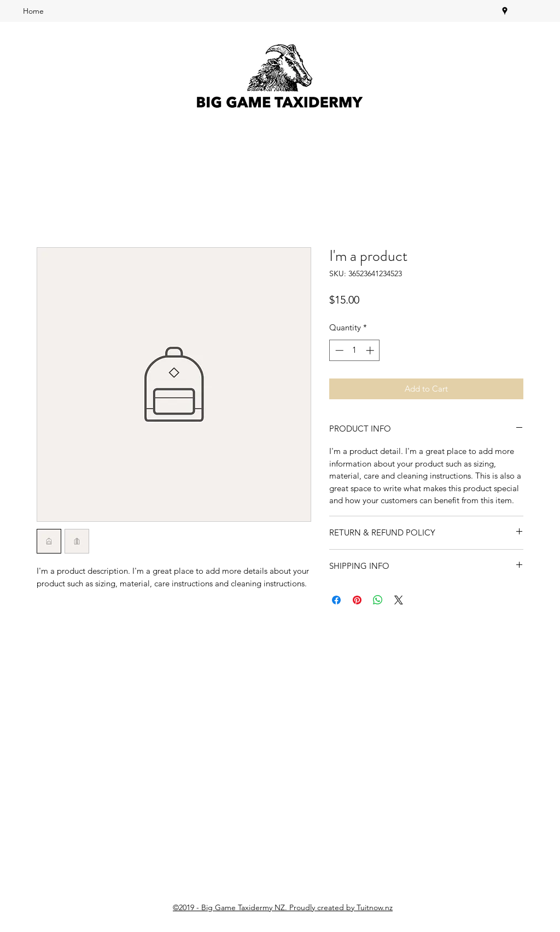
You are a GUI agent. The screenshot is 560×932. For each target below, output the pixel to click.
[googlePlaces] (505, 11)
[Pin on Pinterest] (357, 600)
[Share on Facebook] (336, 600)
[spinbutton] (355, 350)
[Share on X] (399, 600)
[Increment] (371, 350)
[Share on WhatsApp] (378, 600)
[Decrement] (338, 350)
